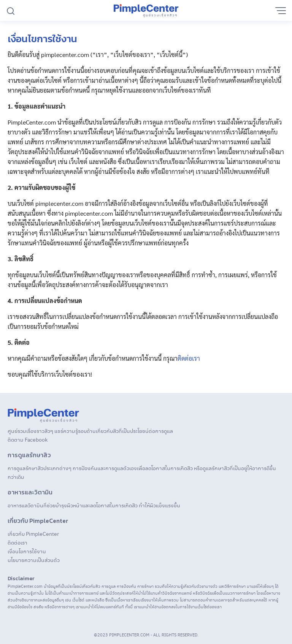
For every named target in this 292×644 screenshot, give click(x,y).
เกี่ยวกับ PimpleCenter (33, 534)
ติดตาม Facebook (28, 439)
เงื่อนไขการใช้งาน (27, 551)
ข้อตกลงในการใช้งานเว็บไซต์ (185, 607)
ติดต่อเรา (189, 358)
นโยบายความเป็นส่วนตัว (34, 560)
